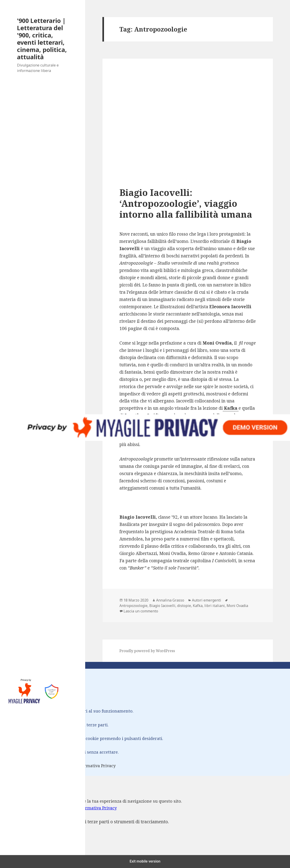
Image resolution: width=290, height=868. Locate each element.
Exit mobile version (145, 861)
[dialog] (145, 819)
